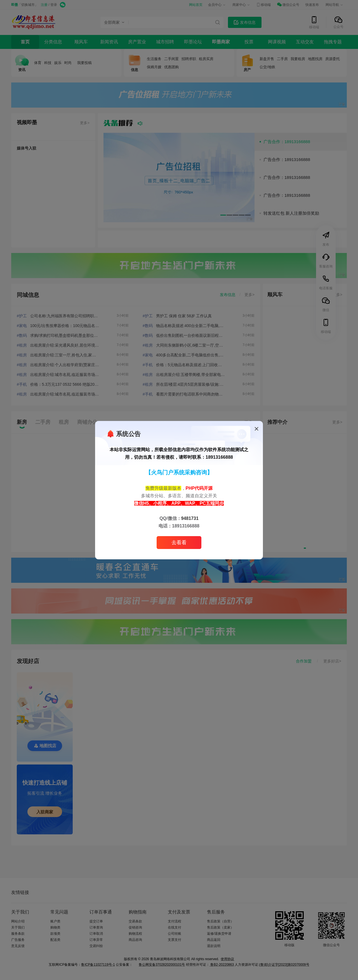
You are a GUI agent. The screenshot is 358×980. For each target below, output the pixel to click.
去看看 (179, 543)
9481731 (190, 518)
